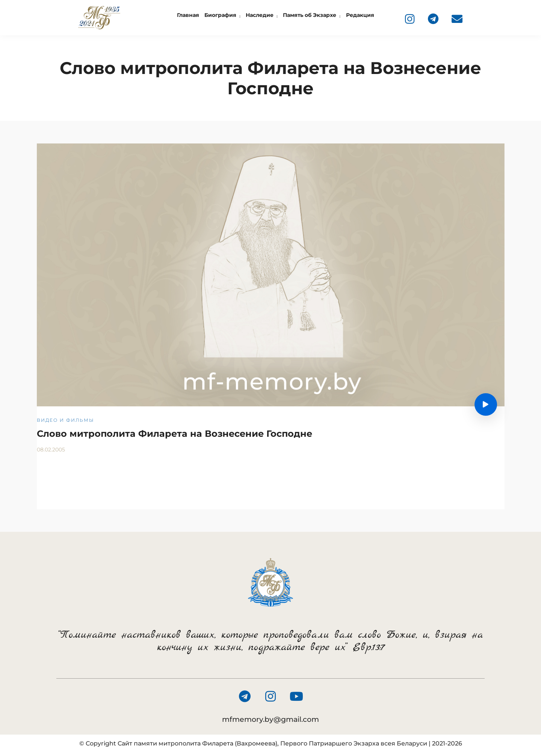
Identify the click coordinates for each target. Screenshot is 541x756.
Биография (220, 15)
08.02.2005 (51, 450)
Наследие (260, 15)
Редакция (360, 15)
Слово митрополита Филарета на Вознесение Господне (175, 434)
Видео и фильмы (66, 420)
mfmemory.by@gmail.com (270, 719)
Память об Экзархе (310, 15)
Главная (188, 15)
